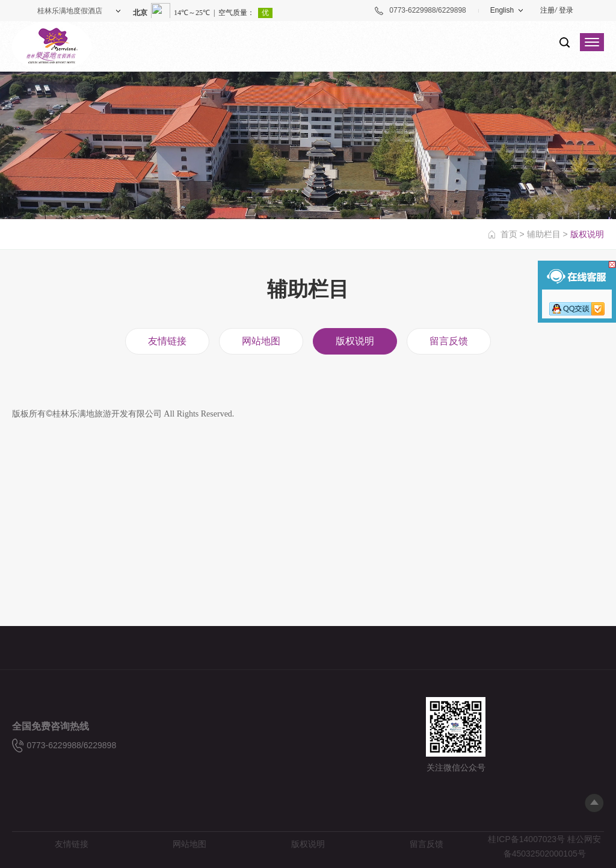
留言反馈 (449, 341)
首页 (509, 234)
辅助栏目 (544, 234)
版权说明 (355, 341)
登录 (566, 10)
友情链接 (167, 341)
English (502, 10)
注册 (547, 10)
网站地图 (261, 341)
